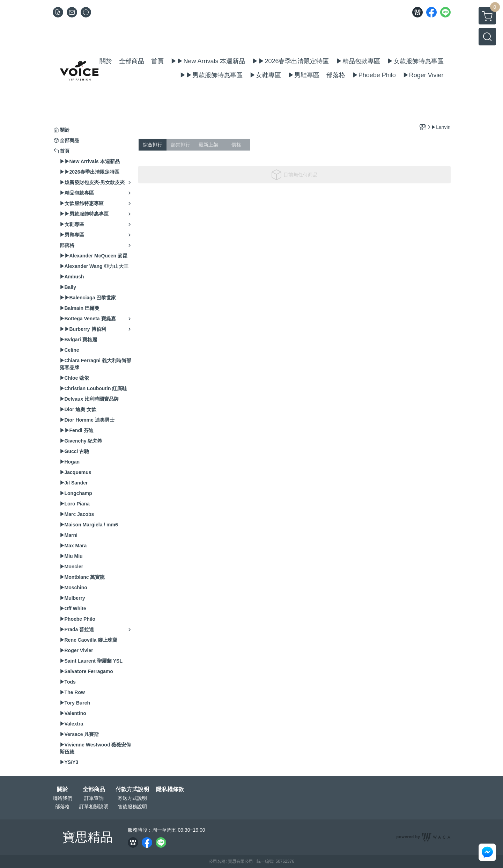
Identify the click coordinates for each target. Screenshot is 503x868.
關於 (62, 789)
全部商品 (94, 789)
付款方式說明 (132, 789)
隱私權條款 (170, 789)
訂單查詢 (94, 798)
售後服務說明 (132, 807)
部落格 (62, 807)
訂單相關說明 (94, 807)
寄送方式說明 (132, 798)
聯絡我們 (62, 798)
